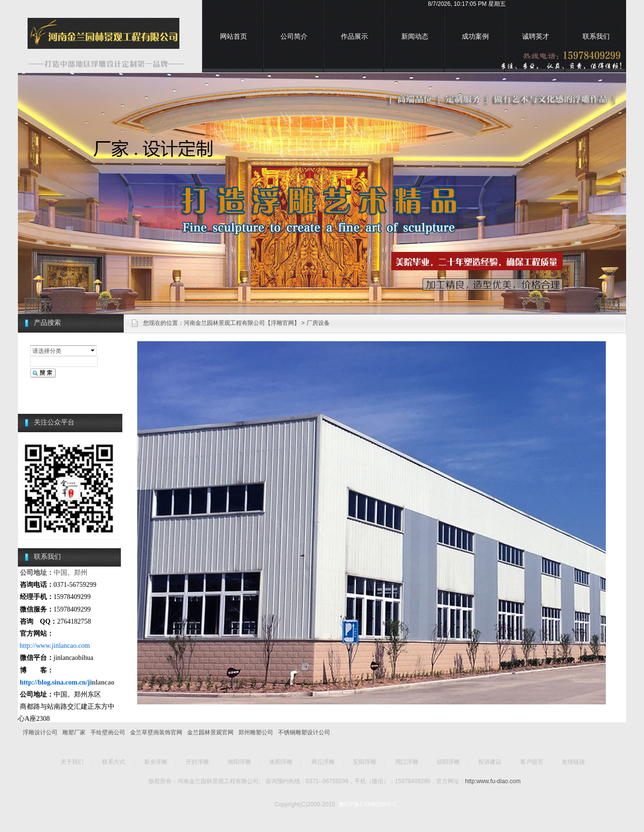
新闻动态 (415, 36)
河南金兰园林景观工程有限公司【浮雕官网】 (242, 323)
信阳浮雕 (448, 762)
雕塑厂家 (74, 732)
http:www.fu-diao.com (493, 781)
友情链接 (573, 762)
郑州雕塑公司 (256, 732)
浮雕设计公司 (40, 732)
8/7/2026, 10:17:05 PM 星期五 (467, 4)
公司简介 (294, 36)
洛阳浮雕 (281, 762)
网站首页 (234, 36)
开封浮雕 (197, 762)
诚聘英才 (536, 36)
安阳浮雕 (365, 762)
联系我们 (596, 36)
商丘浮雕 (323, 762)
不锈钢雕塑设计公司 (304, 732)
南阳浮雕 (239, 762)
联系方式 (114, 762)
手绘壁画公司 (108, 732)
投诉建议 (490, 762)
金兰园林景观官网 (210, 732)
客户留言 (532, 762)
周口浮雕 (407, 762)
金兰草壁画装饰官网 (156, 732)
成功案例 (475, 36)
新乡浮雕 (156, 762)
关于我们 (72, 762)
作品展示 (354, 36)
